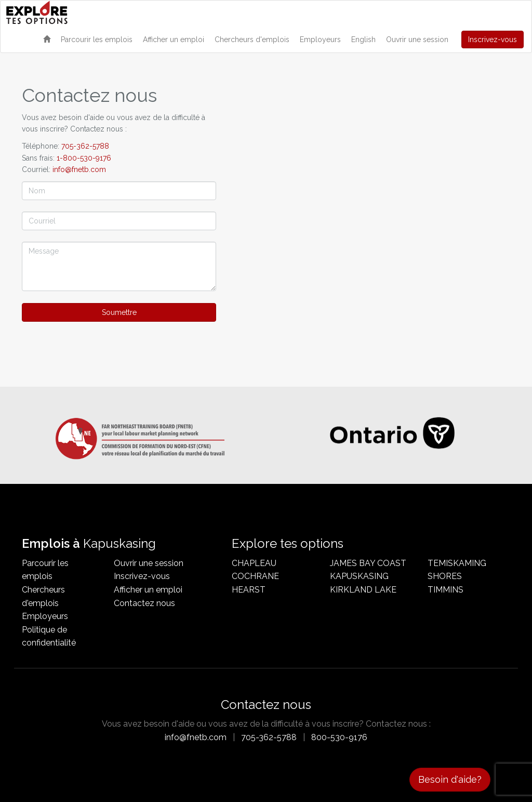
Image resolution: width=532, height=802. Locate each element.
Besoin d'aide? (450, 779)
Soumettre (119, 312)
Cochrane (255, 576)
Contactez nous (144, 603)
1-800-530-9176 (84, 158)
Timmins (445, 590)
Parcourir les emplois (97, 40)
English (363, 40)
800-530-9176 (339, 737)
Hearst (249, 590)
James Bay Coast (368, 563)
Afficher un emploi (174, 40)
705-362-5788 (85, 146)
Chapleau (254, 563)
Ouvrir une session (417, 40)
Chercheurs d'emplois (252, 40)
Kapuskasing (359, 576)
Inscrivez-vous (493, 40)
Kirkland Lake (363, 590)
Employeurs (320, 40)
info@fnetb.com (79, 169)
